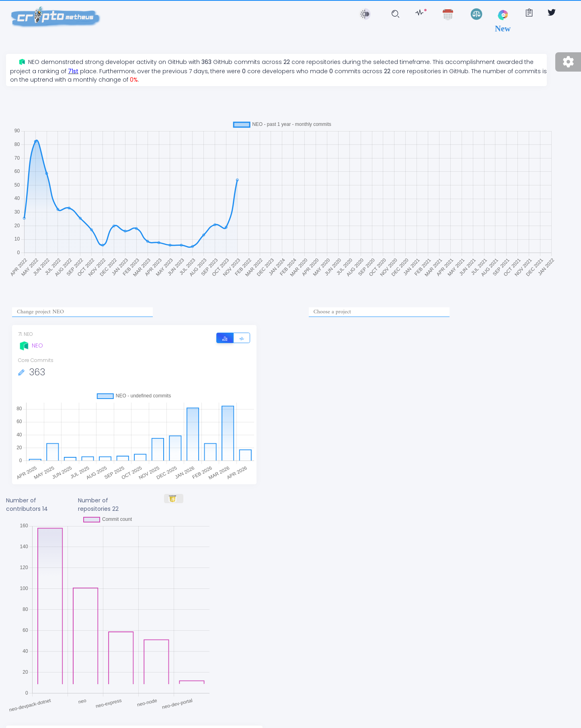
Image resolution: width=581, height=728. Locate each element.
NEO (31, 345)
